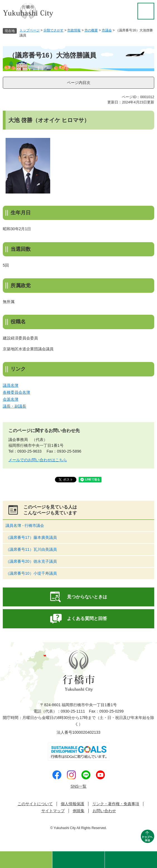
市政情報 (74, 30)
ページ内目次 (79, 83)
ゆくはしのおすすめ (26, 860)
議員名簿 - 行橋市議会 (25, 525)
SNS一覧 (78, 786)
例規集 (79, 811)
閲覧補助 (146, 11)
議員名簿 (11, 385)
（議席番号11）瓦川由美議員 (31, 549)
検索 (78, 860)
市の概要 (91, 30)
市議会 (107, 30)
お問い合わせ (104, 811)
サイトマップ (53, 811)
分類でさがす (54, 30)
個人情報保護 (73, 804)
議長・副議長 (15, 406)
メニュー (131, 860)
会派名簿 (11, 399)
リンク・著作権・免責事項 (116, 804)
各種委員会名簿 (16, 392)
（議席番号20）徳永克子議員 (31, 561)
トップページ (30, 30)
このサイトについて (35, 804)
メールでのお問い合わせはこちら (38, 460)
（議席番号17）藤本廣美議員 (31, 537)
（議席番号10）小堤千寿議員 (31, 573)
